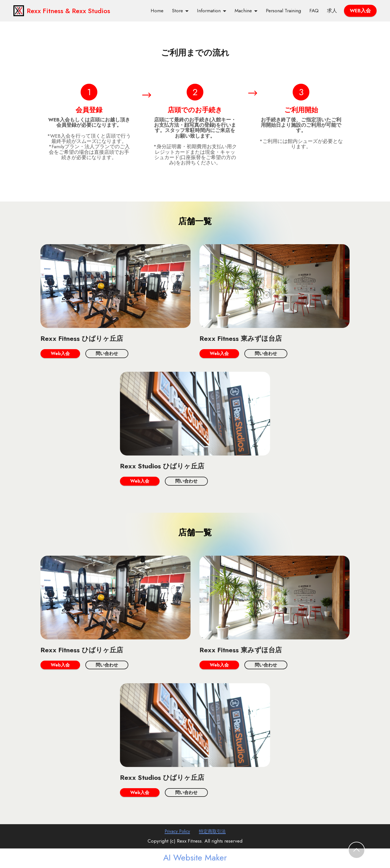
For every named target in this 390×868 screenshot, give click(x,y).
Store (177, 11)
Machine (243, 11)
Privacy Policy (175, 833)
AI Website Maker (195, 859)
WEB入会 (360, 11)
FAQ (314, 11)
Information (209, 11)
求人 (332, 11)
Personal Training (283, 11)
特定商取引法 (214, 833)
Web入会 (61, 354)
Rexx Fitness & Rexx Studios (67, 11)
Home (157, 11)
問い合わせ (110, 354)
